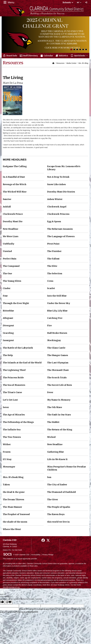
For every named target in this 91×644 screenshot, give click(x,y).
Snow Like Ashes (56, 184)
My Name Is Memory (59, 400)
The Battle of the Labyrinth (18, 348)
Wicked (51, 437)
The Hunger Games (58, 355)
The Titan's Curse (12, 392)
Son (49, 477)
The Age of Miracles (14, 415)
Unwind (7, 251)
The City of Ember (57, 485)
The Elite (52, 266)
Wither (7, 444)
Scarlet (51, 288)
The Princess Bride (13, 378)
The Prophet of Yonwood (16, 514)
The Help (8, 355)
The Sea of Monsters (14, 385)
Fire (49, 325)
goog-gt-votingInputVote (28, 612)
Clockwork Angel (57, 207)
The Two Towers (12, 437)
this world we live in (58, 522)
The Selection (55, 273)
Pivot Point (53, 244)
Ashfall (7, 207)
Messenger (9, 467)
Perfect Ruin (10, 259)
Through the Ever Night (16, 303)
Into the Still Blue (57, 296)
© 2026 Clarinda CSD (21, 555)
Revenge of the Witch (15, 184)
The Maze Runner (12, 507)
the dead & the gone (14, 492)
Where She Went (12, 529)
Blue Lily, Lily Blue (57, 311)
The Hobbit (53, 422)
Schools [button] (68, 2)
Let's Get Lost (10, 400)
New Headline (10, 229)
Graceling (8, 333)
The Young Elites (12, 281)
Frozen (7, 452)
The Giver (53, 499)
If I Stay (7, 459)
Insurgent (8, 340)
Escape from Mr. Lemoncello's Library (64, 168)
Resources (60, 63)
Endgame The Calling (15, 166)
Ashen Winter (55, 199)
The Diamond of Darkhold (61, 492)
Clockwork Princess (58, 214)
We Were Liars (11, 236)
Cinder (7, 288)
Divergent (8, 325)
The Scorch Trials (57, 378)
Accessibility (36, 555)
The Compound (11, 266)
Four (5, 296)
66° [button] (79, 2)
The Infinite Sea (12, 430)
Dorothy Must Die (13, 221)
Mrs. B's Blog (83, 63)
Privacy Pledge (48, 555)
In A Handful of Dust (14, 177)
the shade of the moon (15, 522)
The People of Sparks (59, 507)
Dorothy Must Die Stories (61, 192)
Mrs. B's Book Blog (13, 477)
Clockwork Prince (13, 214)
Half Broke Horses (57, 333)
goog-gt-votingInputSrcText (74, 609)
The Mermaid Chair (58, 370)
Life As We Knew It (57, 459)
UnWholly (9, 244)
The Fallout (53, 259)
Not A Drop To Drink (58, 177)
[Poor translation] (9, 602)
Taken (6, 485)
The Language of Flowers (61, 236)
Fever (50, 392)
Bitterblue (8, 311)
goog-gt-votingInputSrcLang (30, 609)
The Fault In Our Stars (59, 415)
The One (7, 273)
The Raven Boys (56, 514)
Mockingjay (54, 340)
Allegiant (8, 318)
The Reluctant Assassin (60, 229)
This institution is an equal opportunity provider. (20, 559)
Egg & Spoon (54, 221)
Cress (50, 281)
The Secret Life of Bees (60, 385)
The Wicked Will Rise (15, 192)
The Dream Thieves (14, 499)
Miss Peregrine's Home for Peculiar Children (67, 468)
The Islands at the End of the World (22, 363)
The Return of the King (60, 430)
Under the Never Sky (59, 303)
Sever (6, 407)
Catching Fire (55, 318)
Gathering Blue (55, 452)
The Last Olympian (58, 363)
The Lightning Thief (14, 370)
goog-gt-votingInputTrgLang (52, 609)
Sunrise (7, 199)
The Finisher (54, 251)
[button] (79, 56)
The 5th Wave (55, 407)
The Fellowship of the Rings (18, 422)
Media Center (71, 63)
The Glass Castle (56, 348)
